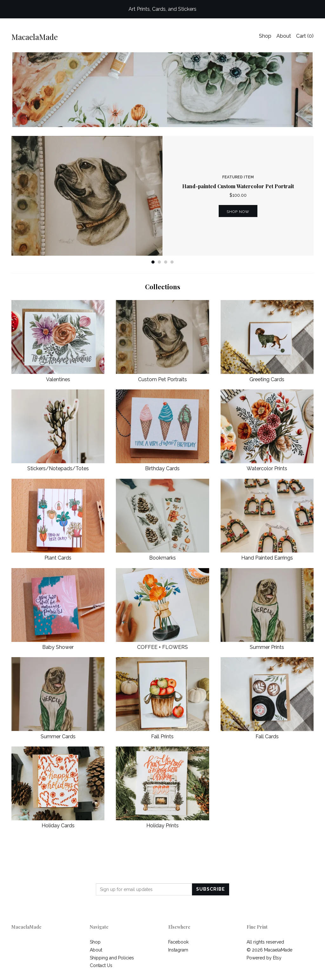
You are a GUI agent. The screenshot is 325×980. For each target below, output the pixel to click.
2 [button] (159, 262)
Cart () (305, 36)
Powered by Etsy (264, 958)
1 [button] (153, 262)
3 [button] (166, 262)
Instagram (178, 950)
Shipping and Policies (112, 958)
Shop (265, 36)
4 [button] (172, 262)
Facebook (178, 942)
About (284, 36)
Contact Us (101, 965)
